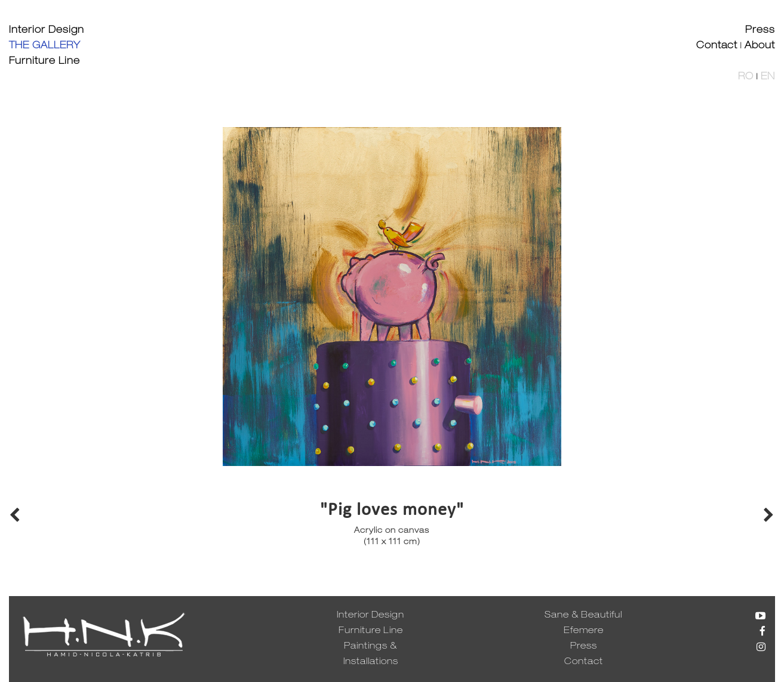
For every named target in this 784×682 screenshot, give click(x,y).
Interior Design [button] (47, 31)
